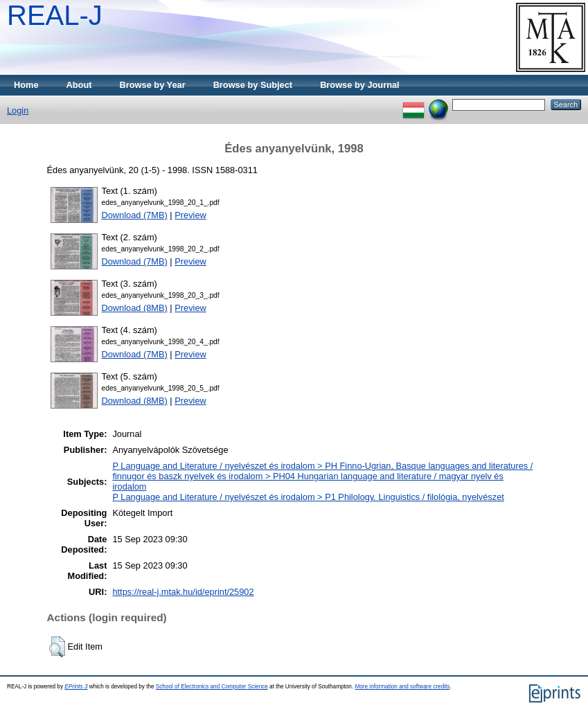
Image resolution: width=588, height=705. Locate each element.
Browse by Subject (253, 85)
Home (26, 85)
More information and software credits (402, 687)
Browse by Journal (360, 85)
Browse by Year (153, 85)
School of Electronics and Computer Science (212, 687)
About (79, 85)
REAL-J (55, 15)
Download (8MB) (135, 308)
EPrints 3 (76, 687)
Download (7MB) (135, 215)
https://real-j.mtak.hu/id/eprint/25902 (183, 592)
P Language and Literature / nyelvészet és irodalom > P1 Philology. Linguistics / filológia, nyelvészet (308, 497)
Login (18, 110)
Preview (190, 215)
